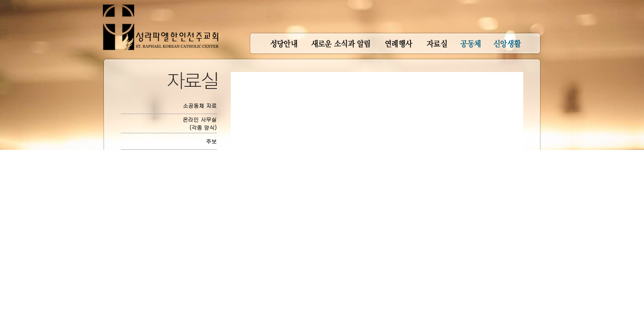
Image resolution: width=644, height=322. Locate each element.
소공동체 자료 (200, 105)
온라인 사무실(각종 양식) (200, 123)
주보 (212, 141)
